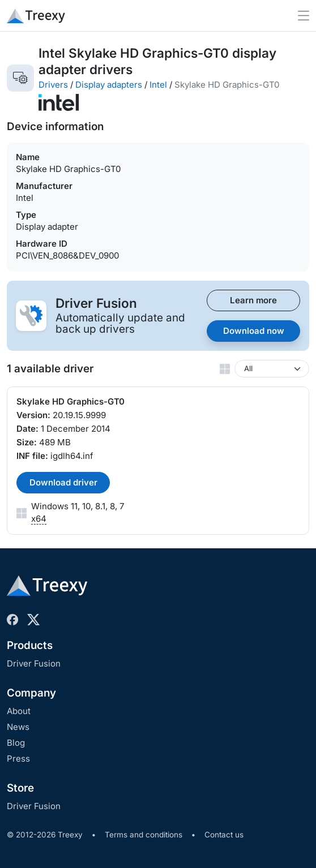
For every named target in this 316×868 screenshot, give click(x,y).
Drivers (53, 85)
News (18, 727)
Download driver (63, 482)
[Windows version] (272, 369)
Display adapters (109, 85)
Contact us (224, 835)
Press (18, 759)
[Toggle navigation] (304, 16)
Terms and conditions (144, 835)
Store (20, 788)
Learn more (253, 300)
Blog (16, 743)
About (19, 711)
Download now (254, 331)
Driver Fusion (34, 663)
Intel (158, 85)
